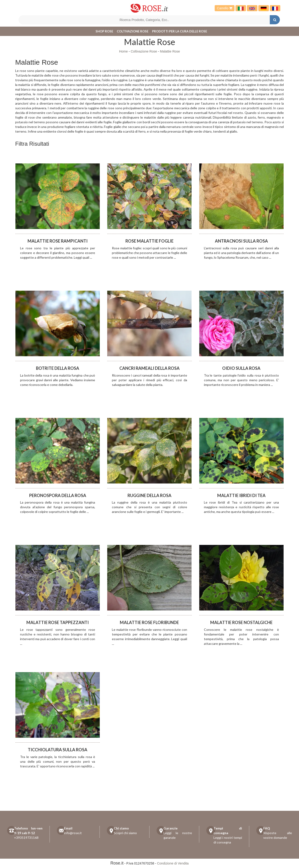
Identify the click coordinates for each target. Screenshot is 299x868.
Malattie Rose (170, 51)
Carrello (225, 8)
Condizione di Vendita (173, 863)
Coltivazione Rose (133, 31)
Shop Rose (104, 31)
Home (123, 51)
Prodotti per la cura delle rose (180, 31)
